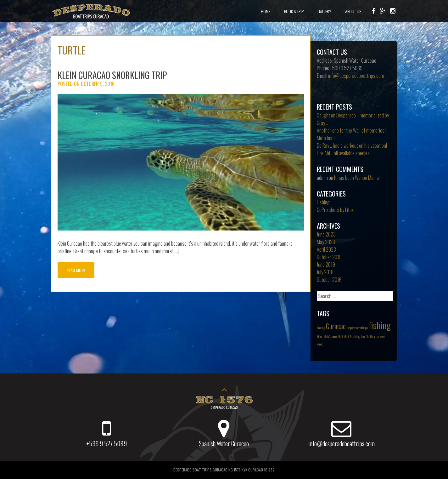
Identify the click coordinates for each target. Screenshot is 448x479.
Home (266, 11)
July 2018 (325, 272)
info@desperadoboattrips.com (356, 76)
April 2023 (326, 249)
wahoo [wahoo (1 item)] (320, 344)
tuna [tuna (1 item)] (363, 336)
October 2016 (329, 280)
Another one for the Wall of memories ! (352, 130)
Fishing (323, 202)
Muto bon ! (326, 138)
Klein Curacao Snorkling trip (112, 75)
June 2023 (326, 234)
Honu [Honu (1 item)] (320, 336)
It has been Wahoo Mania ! (357, 178)
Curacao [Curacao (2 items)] (336, 326)
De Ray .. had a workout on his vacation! (352, 145)
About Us (353, 11)
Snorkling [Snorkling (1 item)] (355, 336)
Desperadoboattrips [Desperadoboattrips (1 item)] (357, 328)
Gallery (324, 11)
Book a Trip (294, 11)
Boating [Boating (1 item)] (321, 328)
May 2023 (326, 242)
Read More (76, 270)
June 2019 (326, 265)
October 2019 (329, 257)
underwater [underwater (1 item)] (380, 336)
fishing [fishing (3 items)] (380, 325)
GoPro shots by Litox (335, 210)
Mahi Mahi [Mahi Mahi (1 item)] (343, 336)
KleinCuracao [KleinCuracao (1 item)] (330, 336)
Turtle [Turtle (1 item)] (370, 336)
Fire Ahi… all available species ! (344, 153)
